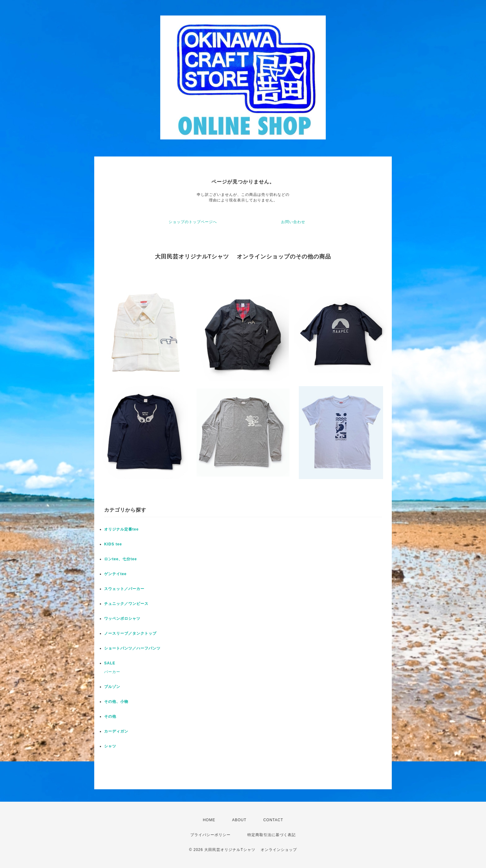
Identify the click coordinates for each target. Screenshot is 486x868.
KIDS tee (113, 544)
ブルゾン (112, 687)
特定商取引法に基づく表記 (272, 835)
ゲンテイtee (115, 574)
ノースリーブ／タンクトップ (130, 633)
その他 (110, 716)
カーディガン (116, 731)
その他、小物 (116, 702)
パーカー (112, 672)
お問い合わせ (293, 222)
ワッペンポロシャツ (122, 619)
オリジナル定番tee (121, 529)
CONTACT (273, 820)
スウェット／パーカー (124, 589)
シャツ (110, 746)
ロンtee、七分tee (121, 559)
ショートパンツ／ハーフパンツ (132, 648)
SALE (110, 663)
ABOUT (239, 820)
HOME (209, 820)
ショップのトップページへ (193, 222)
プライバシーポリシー (210, 835)
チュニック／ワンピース (126, 604)
